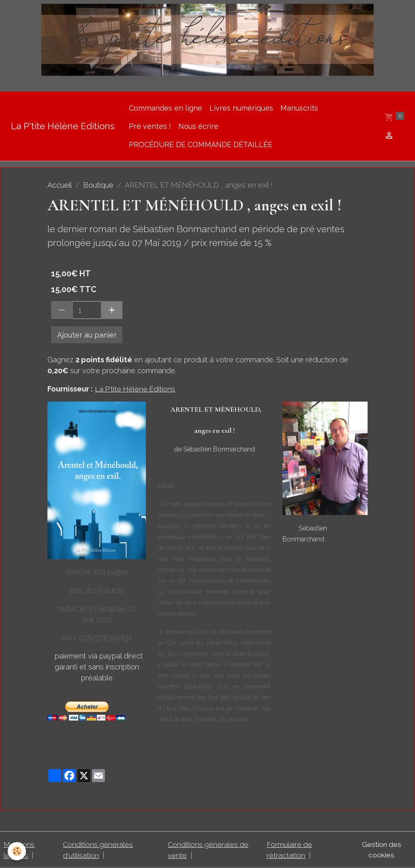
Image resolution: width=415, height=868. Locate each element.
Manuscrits (299, 108)
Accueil (60, 185)
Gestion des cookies (381, 850)
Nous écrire (198, 126)
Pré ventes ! (150, 126)
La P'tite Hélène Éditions (136, 389)
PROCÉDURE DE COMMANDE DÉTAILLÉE (201, 144)
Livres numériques (241, 108)
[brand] (63, 126)
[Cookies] (17, 851)
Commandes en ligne (166, 108)
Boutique (98, 185)
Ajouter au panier (87, 335)
